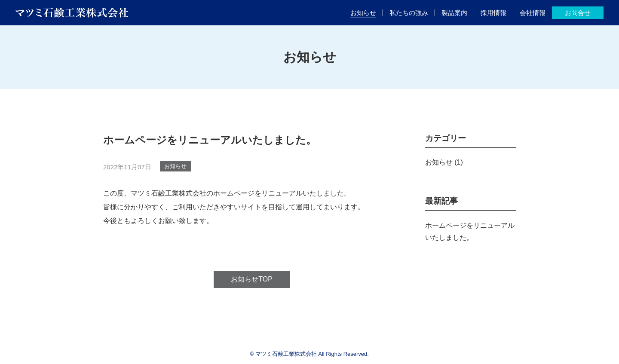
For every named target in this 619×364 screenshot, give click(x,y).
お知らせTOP (252, 279)
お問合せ (578, 13)
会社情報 (533, 13)
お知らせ (363, 13)
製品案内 (454, 13)
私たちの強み (409, 13)
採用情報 (493, 13)
